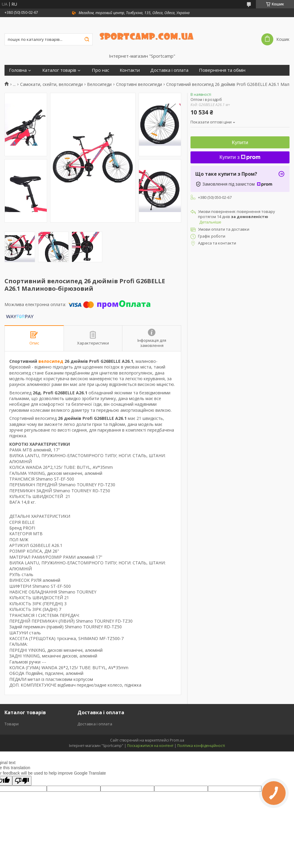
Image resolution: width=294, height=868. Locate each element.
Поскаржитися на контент (150, 746)
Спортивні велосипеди (139, 84)
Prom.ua (177, 740)
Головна (18, 70)
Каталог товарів (59, 70)
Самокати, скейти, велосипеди (51, 84)
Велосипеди (99, 84)
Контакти (130, 70)
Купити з (240, 157)
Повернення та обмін (222, 70)
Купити (240, 143)
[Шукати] (87, 39)
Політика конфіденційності (201, 746)
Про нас (100, 70)
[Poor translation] (22, 781)
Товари (12, 724)
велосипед (51, 361)
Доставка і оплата (169, 70)
